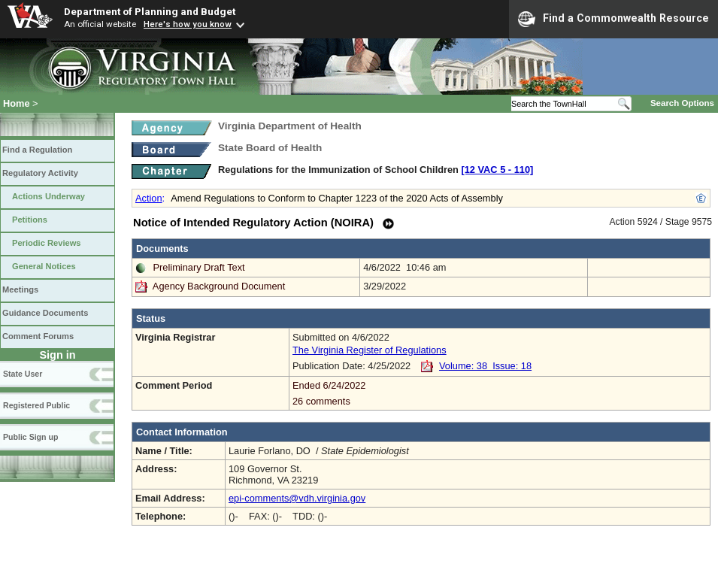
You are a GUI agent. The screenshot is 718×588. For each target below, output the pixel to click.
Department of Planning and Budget (150, 11)
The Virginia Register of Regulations (370, 350)
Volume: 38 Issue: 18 (485, 366)
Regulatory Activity (40, 173)
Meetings (20, 289)
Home (17, 103)
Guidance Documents (45, 313)
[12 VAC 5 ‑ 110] (497, 170)
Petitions (30, 220)
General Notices (44, 266)
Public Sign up (30, 437)
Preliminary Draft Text (199, 267)
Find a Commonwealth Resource (613, 19)
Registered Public (36, 405)
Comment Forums (38, 336)
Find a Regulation (37, 150)
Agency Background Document (219, 286)
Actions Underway (48, 196)
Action (149, 198)
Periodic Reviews (47, 243)
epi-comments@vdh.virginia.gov (297, 498)
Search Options (682, 103)
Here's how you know (188, 24)
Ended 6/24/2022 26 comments (500, 393)
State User (23, 374)
